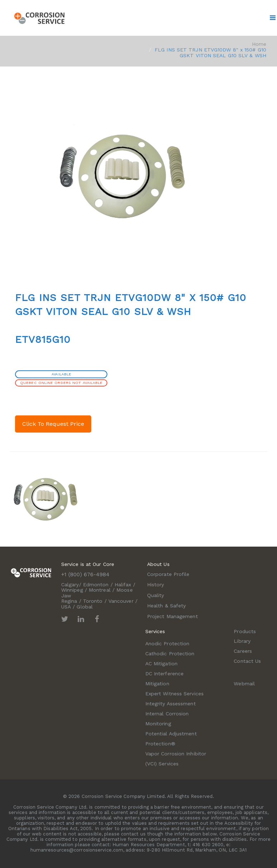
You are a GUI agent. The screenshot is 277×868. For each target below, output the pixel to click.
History (156, 585)
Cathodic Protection (170, 654)
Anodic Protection (167, 643)
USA (66, 607)
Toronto (93, 601)
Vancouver (121, 601)
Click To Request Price (53, 424)
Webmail (244, 684)
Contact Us (247, 661)
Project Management (172, 616)
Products (245, 631)
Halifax (123, 585)
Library (242, 641)
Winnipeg (72, 590)
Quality (156, 595)
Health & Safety (167, 606)
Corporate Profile (168, 574)
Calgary (70, 585)
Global (85, 607)
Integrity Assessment (171, 704)
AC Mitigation (161, 664)
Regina (69, 601)
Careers (243, 651)
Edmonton (96, 585)
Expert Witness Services (174, 694)
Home (259, 44)
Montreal (100, 590)
